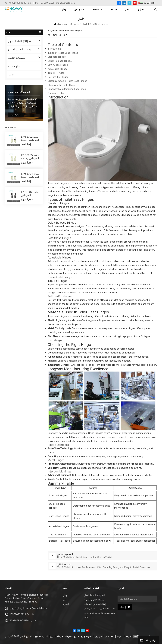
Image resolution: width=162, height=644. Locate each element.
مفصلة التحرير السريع (20, 49)
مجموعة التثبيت (17, 58)
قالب (11, 74)
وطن (64, 9)
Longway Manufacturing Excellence (67, 89)
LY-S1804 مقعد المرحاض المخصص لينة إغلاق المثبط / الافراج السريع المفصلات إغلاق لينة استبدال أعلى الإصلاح (30, 194)
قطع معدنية (14, 66)
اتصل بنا (141, 9)
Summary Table (56, 93)
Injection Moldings (59, 471)
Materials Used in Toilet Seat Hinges (67, 81)
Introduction (54, 49)
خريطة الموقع (56, 636)
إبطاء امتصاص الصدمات (95, 604)
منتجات (96, 9)
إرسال (125, 607)
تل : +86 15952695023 (20, 3)
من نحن (78, 9)
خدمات (114, 9)
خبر (127, 9)
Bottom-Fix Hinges (58, 77)
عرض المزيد (16, 115)
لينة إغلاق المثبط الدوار (20, 41)
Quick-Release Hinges (60, 61)
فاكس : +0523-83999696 (23, 620)
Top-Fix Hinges (56, 73)
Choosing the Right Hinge (62, 85)
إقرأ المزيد (27, 144)
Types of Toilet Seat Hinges (63, 53)
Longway (53, 433)
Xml (113, 636)
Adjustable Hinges (58, 69)
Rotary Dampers (58, 445)
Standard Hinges (57, 57)
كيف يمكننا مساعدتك (19, 92)
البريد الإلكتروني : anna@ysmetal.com (58, 3)
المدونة (66, 604)
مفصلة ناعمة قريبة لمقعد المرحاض (100, 608)
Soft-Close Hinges (58, 65)
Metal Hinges (56, 460)
